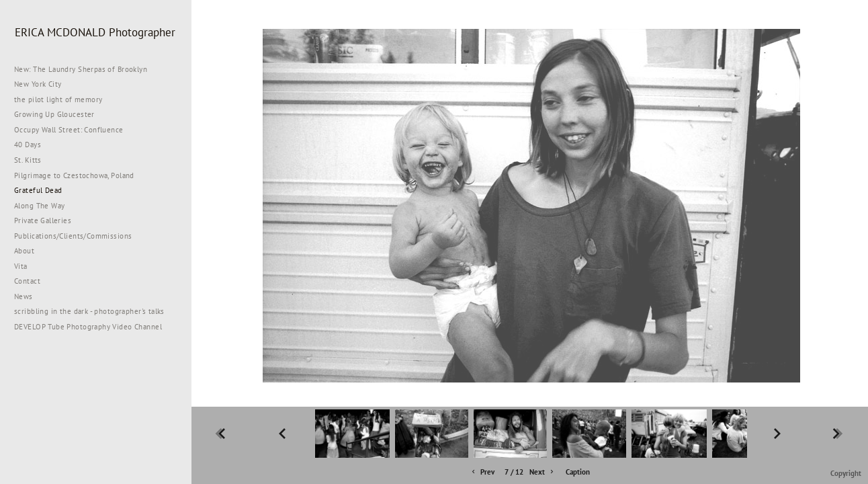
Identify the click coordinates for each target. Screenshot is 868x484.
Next (542, 472)
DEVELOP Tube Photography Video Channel (88, 327)
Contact (27, 281)
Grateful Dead (38, 190)
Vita (21, 266)
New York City (43, 84)
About (24, 251)
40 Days (28, 145)
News (24, 296)
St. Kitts (28, 160)
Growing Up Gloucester (54, 114)
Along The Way (44, 206)
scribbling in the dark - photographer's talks (94, 311)
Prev (482, 472)
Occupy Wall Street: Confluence (69, 130)
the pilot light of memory (58, 99)
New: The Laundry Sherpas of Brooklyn (81, 69)
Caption (578, 472)
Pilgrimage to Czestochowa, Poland (74, 175)
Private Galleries (43, 220)
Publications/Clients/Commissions (73, 236)
